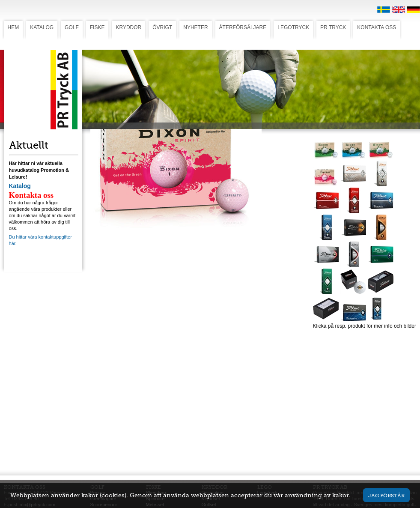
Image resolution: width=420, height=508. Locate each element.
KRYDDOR (128, 27)
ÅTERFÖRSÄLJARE (243, 27)
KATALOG (42, 27)
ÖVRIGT (162, 27)
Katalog (20, 186)
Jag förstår (386, 495)
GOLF (72, 27)
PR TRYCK (333, 27)
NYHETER (195, 27)
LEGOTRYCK (293, 27)
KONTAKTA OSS (377, 27)
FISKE (97, 27)
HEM (13, 27)
